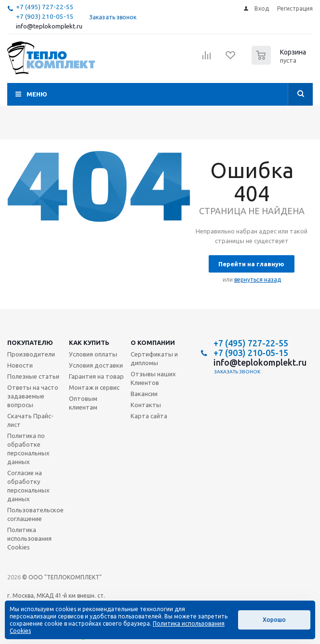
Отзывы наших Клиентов (153, 378)
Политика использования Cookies (29, 538)
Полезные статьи (33, 376)
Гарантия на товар (96, 376)
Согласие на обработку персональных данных (28, 486)
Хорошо (274, 620)
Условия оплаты (93, 354)
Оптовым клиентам (83, 403)
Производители (31, 354)
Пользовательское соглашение (35, 514)
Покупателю (30, 343)
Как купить (89, 343)
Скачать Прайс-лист (30, 420)
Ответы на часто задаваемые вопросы (33, 396)
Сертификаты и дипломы (154, 358)
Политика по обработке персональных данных (28, 449)
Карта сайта (149, 416)
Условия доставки (96, 365)
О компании (153, 343)
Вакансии (144, 394)
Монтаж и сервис (94, 387)
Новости (20, 365)
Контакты (146, 405)
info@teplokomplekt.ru (49, 26)
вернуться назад (258, 280)
